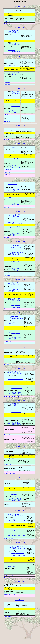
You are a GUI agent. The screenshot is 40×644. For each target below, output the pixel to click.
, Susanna (14, 119)
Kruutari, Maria (7, 359)
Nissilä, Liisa (7, 183)
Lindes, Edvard (12, 592)
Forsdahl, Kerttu (7, 145)
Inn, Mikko (15, 172)
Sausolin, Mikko (16, 165)
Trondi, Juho (15, 51)
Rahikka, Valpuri (16, 316)
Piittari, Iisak (16, 313)
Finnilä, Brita (12, 199)
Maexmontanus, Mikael (17, 397)
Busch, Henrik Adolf (17, 413)
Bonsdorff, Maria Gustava (18, 547)
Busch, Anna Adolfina (13, 414)
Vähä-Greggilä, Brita (13, 266)
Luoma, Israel (15, 95)
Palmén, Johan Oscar (9, 564)
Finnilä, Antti (16, 198)
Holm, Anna (15, 277)
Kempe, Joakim (15, 424)
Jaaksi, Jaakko (16, 30)
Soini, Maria (15, 78)
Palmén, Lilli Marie (8, 603)
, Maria (14, 85)
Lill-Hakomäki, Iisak (13, 314)
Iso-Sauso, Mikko (12, 192)
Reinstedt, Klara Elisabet (15, 433)
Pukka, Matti (15, 38)
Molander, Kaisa (16, 111)
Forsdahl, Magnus (16, 245)
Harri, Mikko (7, 289)
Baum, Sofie (11, 597)
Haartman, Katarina (17, 408)
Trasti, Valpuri (16, 323)
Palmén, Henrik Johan (17, 538)
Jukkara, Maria (16, 214)
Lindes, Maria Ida (8, 642)
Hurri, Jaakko (15, 116)
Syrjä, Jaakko (7, 128)
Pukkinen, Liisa (12, 103)
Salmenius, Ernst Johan (14, 391)
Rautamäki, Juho (8, 88)
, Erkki (10, 206)
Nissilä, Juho (7, 180)
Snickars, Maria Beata (14, 158)
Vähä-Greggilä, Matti (17, 264)
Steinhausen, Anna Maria (18, 415)
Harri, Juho (11, 258)
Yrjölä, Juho (11, 275)
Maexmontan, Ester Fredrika (15, 398)
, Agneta (14, 427)
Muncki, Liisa (12, 282)
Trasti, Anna (11, 322)
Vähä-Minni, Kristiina (18, 260)
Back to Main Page (20, 6)
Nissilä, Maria (7, 178)
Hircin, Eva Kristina (17, 392)
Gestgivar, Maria (16, 193)
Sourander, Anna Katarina (10, 497)
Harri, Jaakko (7, 287)
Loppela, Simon (12, 349)
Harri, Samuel (15, 257)
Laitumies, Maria (16, 33)
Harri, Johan (7, 285)
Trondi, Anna (15, 284)
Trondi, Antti (15, 75)
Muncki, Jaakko (16, 281)
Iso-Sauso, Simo (16, 190)
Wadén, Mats (15, 445)
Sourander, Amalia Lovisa (10, 495)
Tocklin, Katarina (16, 447)
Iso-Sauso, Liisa (7, 215)
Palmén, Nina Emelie (9, 601)
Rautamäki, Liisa (16, 46)
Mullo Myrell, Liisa (13, 212)
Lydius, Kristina (16, 434)
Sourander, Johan (12, 440)
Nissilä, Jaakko (7, 176)
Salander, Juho (16, 82)
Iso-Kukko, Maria (16, 267)
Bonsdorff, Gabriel (13, 407)
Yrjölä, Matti (15, 274)
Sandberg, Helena (8, 23)
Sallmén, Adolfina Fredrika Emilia (12, 417)
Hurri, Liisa (11, 117)
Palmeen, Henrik (8, 382)
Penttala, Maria (16, 98)
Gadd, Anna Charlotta (17, 399)
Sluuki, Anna (15, 40)
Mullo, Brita (15, 167)
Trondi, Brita (12, 52)
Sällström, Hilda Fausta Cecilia (17, 561)
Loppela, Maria (12, 39)
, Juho (13, 44)
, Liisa (14, 200)
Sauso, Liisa (7, 249)
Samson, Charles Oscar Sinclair (16, 556)
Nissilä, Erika (7, 182)
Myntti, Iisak (15, 211)
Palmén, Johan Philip (9, 457)
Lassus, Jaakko (12, 153)
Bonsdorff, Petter (16, 405)
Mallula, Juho (12, 110)
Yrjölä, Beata (12, 305)
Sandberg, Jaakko (8, 21)
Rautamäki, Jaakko (13, 45)
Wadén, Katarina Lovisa (14, 446)
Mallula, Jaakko (16, 109)
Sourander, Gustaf (8, 488)
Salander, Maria (16, 54)
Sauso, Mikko (11, 166)
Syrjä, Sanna (7, 120)
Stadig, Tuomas (16, 320)
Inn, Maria (11, 173)
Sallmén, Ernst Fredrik (18, 545)
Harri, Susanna (7, 325)
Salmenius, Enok (16, 389)
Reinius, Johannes (16, 431)
